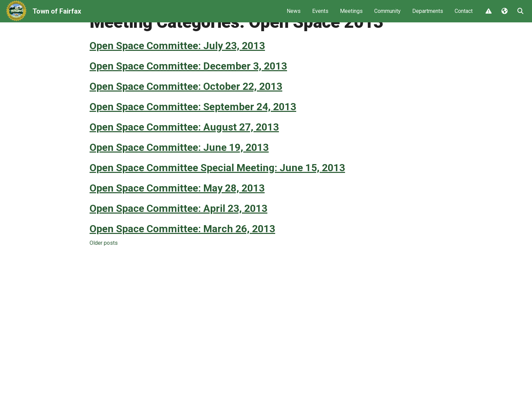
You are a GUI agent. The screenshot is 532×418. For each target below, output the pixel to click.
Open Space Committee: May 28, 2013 (177, 214)
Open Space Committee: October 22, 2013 (186, 112)
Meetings (351, 15)
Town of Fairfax (57, 16)
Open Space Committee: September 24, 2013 (193, 132)
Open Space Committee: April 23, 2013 (178, 234)
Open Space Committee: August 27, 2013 (184, 153)
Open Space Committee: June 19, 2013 (179, 173)
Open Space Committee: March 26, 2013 (182, 254)
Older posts (104, 269)
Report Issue (488, 16)
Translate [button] (504, 16)
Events (320, 15)
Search (520, 16)
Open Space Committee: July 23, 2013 (177, 71)
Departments (428, 15)
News (294, 15)
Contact (464, 15)
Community (387, 15)
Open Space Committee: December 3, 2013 (188, 92)
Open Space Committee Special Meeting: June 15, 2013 (217, 193)
